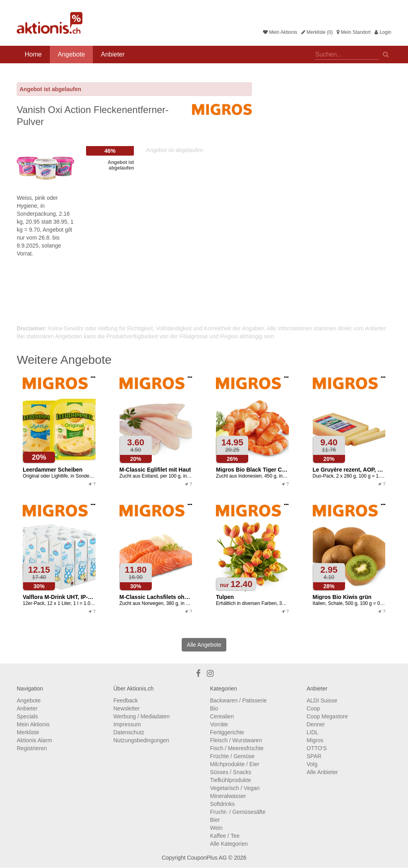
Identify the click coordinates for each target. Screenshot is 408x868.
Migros (315, 740)
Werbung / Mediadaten (142, 716)
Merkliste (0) (317, 32)
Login (383, 32)
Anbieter (113, 54)
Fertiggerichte (227, 732)
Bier (215, 820)
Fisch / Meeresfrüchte (237, 748)
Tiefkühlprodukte (230, 780)
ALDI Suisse (322, 700)
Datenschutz (129, 732)
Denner (316, 724)
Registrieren (32, 748)
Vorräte (219, 724)
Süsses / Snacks (231, 772)
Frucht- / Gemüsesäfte (238, 812)
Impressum (127, 724)
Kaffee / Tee (225, 836)
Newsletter (127, 708)
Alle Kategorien (229, 844)
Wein (216, 828)
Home (33, 54)
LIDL (313, 732)
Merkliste (28, 732)
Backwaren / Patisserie (238, 700)
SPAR (314, 756)
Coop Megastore (328, 716)
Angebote (72, 54)
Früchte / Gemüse (232, 756)
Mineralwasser (228, 796)
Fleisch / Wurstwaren (236, 740)
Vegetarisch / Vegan (235, 788)
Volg (312, 764)
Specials (27, 716)
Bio (214, 708)
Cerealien (222, 716)
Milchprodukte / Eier (235, 764)
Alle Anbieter (323, 772)
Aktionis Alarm (34, 740)
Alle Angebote (204, 645)
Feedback (126, 700)
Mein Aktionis (280, 32)
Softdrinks (222, 804)
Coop (313, 708)
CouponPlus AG (207, 858)
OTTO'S (317, 748)
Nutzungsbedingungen (141, 740)
